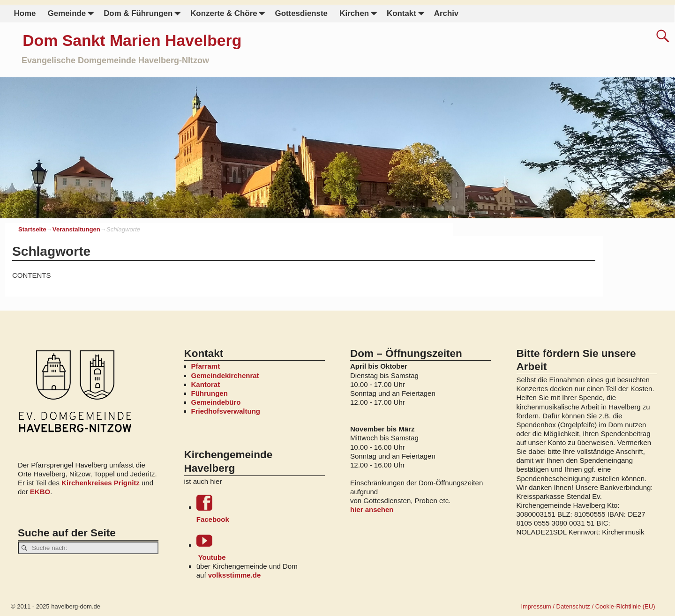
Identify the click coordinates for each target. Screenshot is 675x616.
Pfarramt (206, 366)
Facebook (261, 509)
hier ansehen (372, 509)
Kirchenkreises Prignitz (101, 483)
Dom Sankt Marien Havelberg (132, 40)
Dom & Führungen (144, 14)
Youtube (261, 547)
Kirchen (360, 14)
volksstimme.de (235, 575)
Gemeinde (73, 14)
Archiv (446, 13)
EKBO (40, 492)
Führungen (210, 393)
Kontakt (407, 14)
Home (25, 13)
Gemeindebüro (216, 402)
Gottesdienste (301, 13)
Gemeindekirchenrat (225, 375)
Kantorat (206, 384)
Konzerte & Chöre (230, 14)
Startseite (32, 229)
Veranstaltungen (76, 229)
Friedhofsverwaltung (226, 411)
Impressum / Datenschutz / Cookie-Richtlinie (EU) (588, 606)
